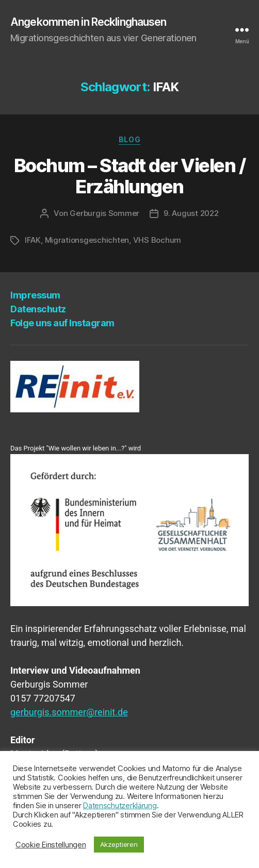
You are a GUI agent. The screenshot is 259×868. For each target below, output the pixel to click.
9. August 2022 (191, 213)
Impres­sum (35, 295)
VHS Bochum (157, 240)
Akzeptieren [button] (119, 844)
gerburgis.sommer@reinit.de (69, 712)
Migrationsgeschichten (87, 240)
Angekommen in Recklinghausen (88, 22)
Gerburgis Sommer (104, 213)
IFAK (33, 240)
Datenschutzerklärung (120, 806)
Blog (129, 139)
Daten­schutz (38, 309)
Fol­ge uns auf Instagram (62, 323)
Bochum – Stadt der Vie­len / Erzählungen (130, 176)
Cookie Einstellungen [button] (51, 845)
